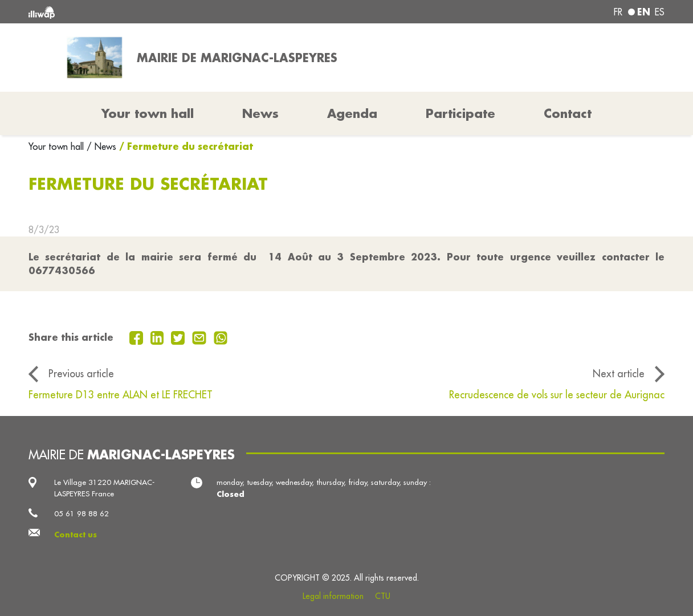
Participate (460, 113)
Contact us (76, 534)
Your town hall (58, 146)
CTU (383, 596)
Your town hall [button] (148, 113)
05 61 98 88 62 (81, 513)
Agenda (352, 113)
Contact (568, 113)
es (660, 12)
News (260, 113)
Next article (619, 374)
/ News (101, 146)
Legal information (333, 596)
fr (618, 12)
